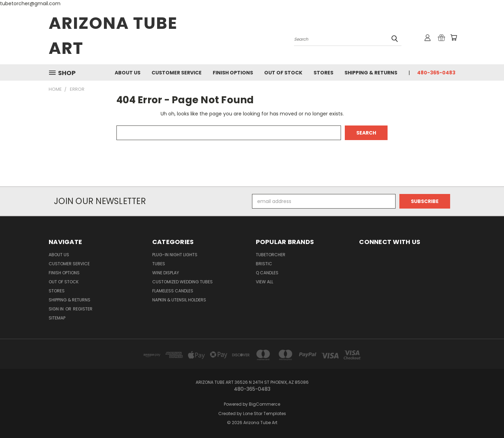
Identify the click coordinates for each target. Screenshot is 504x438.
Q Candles (267, 273)
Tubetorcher (271, 255)
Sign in (57, 309)
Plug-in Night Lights (175, 255)
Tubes (159, 264)
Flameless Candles (173, 291)
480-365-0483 (436, 73)
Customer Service (177, 73)
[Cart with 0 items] (454, 38)
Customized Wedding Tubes (182, 282)
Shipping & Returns (371, 73)
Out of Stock (283, 73)
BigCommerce (265, 404)
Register (83, 309)
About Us (128, 73)
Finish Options (233, 73)
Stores (323, 73)
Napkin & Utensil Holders (179, 300)
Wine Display (166, 273)
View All (265, 282)
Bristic (264, 264)
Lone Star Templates (265, 413)
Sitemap (57, 318)
